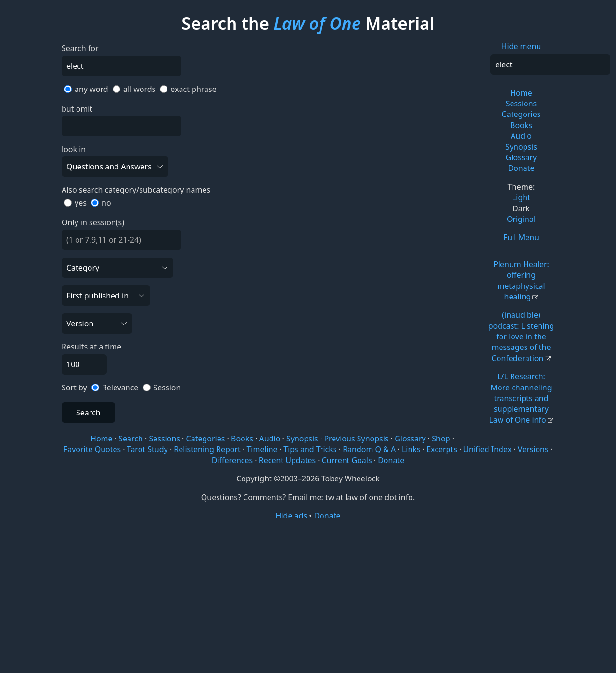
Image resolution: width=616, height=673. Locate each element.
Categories (521, 114)
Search (88, 413)
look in (74, 149)
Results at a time (91, 347)
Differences (232, 460)
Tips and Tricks (310, 449)
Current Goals (347, 460)
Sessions (521, 104)
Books (521, 125)
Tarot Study (148, 449)
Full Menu (521, 237)
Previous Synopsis (356, 439)
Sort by (74, 388)
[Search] (550, 65)
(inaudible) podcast (521, 336)
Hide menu (521, 46)
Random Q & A (369, 449)
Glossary (521, 157)
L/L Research (520, 398)
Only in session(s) (93, 222)
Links (411, 449)
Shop (441, 439)
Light (521, 197)
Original (521, 219)
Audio (521, 136)
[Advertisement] (308, 596)
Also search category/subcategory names (136, 190)
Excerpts (442, 449)
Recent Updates (287, 460)
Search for (80, 48)
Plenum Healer (521, 280)
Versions (533, 449)
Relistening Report (207, 449)
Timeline (262, 449)
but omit (77, 109)
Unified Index (487, 449)
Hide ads (292, 516)
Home (521, 93)
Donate (521, 168)
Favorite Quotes (92, 449)
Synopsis (521, 147)
